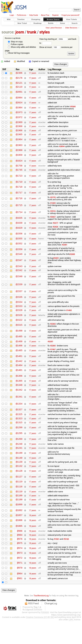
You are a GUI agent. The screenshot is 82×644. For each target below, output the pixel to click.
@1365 (19, 394)
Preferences (22, 15)
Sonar (63, 23)
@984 (20, 555)
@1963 (19, 150)
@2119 (19, 88)
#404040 (57, 145)
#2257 (50, 352)
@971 (20, 585)
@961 (20, 601)
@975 (20, 565)
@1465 (19, 362)
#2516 (53, 217)
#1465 (69, 320)
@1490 (19, 341)
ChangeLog (51, 627)
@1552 (19, 251)
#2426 (55, 234)
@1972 (19, 120)
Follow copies (16, 44)
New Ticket (22, 23)
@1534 (19, 311)
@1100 (19, 519)
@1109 (19, 514)
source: (8, 32)
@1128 (19, 488)
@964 (20, 596)
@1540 (19, 285)
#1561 (57, 560)
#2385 (72, 262)
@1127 (19, 494)
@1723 (19, 182)
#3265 (73, 108)
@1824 (19, 166)
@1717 (19, 199)
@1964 (19, 144)
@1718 (19, 193)
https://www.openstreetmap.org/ (66, 638)
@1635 (19, 224)
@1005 (19, 546)
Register (55, 15)
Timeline (21, 19)
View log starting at (54, 39)
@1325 (19, 428)
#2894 (62, 151)
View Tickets (71, 19)
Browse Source (53, 19)
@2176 (19, 79)
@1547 (19, 268)
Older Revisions (71, 28)
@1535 (19, 306)
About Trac (45, 15)
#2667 (53, 223)
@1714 (19, 219)
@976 (20, 560)
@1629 (19, 235)
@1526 (19, 325)
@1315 (19, 437)
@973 (20, 575)
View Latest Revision (54, 28)
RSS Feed (33, 627)
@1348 (19, 398)
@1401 (19, 383)
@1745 (19, 175)
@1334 (19, 417)
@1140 (19, 474)
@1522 (19, 330)
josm (20, 32)
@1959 (19, 160)
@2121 (19, 84)
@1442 (19, 373)
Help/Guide (34, 15)
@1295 (19, 448)
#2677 (55, 230)
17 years (32, 73)
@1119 (19, 499)
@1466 (19, 357)
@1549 (19, 262)
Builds (51, 23)
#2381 (64, 252)
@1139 (19, 479)
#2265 (53, 357)
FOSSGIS (45, 635)
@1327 (19, 423)
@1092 (19, 530)
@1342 (19, 403)
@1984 (19, 109)
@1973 (19, 115)
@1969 (19, 125)
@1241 (19, 464)
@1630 (19, 229)
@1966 (19, 134)
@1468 (19, 352)
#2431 (56, 266)
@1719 (19, 188)
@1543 (19, 274)
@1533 (19, 316)
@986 (20, 551)
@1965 (19, 139)
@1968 (19, 130)
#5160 (66, 560)
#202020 (70, 143)
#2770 (53, 204)
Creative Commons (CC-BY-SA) (40, 640)
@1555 (19, 246)
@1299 (19, 442)
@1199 (19, 469)
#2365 (53, 334)
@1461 (19, 368)
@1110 (19, 510)
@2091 (19, 93)
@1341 (19, 410)
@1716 (19, 205)
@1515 (19, 336)
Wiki (9, 19)
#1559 (53, 209)
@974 (20, 570)
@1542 (19, 279)
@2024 (19, 104)
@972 (20, 580)
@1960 (19, 155)
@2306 (19, 73)
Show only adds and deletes (22, 47)
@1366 (19, 389)
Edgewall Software (34, 633)
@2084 (19, 99)
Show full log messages (17, 53)
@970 (20, 590)
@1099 (19, 524)
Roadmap (38, 23)
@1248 (19, 459)
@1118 (19, 504)
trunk (32, 32)
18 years (32, 535)
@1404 (19, 378)
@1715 (19, 212)
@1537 (19, 300)
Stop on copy (15, 42)
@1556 (19, 241)
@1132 (19, 483)
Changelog (36, 19)
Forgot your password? (71, 15)
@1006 (19, 540)
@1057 (19, 535)
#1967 (53, 361)
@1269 (19, 454)
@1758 (19, 171)
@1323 (19, 433)
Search (75, 23)
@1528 (19, 320)
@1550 (19, 257)
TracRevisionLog (41, 619)
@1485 (19, 347)
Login (12, 15)
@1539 (19, 293)
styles (45, 32)
